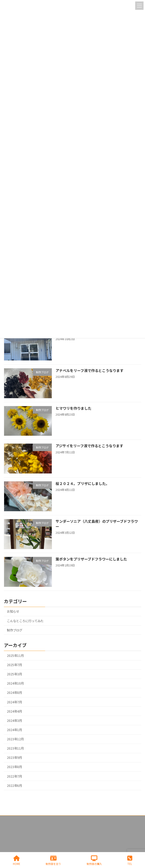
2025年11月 (15, 656)
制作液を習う (53, 860)
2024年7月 (14, 702)
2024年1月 (14, 730)
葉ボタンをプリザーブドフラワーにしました (91, 559)
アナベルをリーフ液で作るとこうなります (90, 370)
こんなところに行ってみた (25, 621)
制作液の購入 (94, 860)
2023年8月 (14, 767)
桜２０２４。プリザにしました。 (82, 484)
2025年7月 (14, 665)
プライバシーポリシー (19, 820)
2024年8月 (14, 693)
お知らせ (13, 612)
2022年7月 (14, 776)
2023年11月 (15, 749)
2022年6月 (14, 786)
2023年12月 (15, 739)
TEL (130, 860)
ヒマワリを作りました (74, 408)
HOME (17, 860)
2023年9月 (14, 758)
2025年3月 (14, 674)
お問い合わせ (13, 830)
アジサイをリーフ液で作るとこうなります (89, 446)
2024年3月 (14, 721)
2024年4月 (14, 711)
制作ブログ (15, 630)
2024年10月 (15, 684)
